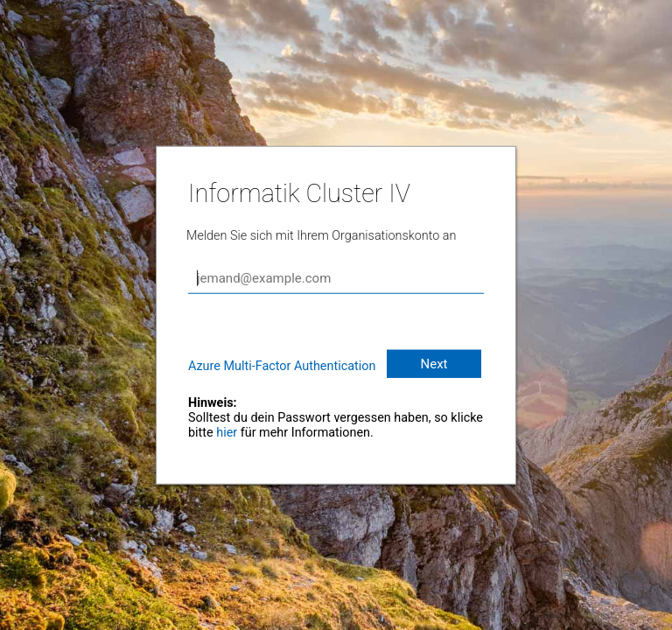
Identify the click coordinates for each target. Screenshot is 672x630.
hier (227, 433)
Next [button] (434, 364)
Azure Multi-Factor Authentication (282, 366)
